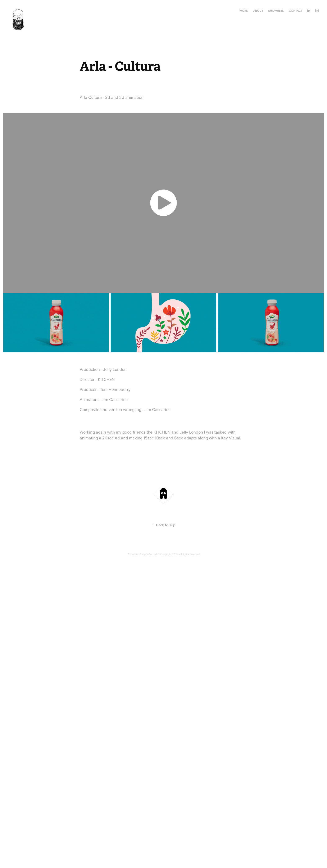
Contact (296, 11)
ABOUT (258, 11)
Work (244, 11)
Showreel (276, 11)
